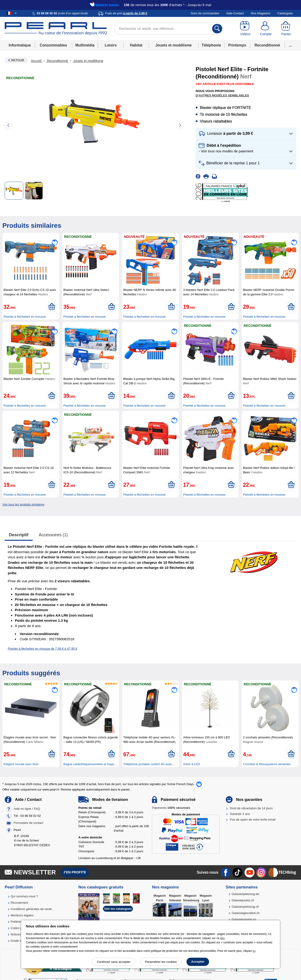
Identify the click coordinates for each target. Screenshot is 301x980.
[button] (246, 134)
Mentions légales (22, 915)
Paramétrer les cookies (161, 962)
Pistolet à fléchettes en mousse (25, 317)
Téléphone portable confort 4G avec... (149, 764)
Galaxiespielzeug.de (245, 894)
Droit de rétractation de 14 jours (251, 808)
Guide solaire (20, 941)
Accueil (37, 61)
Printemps (237, 45)
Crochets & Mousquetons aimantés (267, 764)
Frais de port (126, 13)
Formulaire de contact (28, 823)
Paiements (171, 808)
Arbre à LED (192, 764)
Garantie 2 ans (240, 814)
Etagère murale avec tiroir (21, 764)
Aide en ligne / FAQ (27, 809)
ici (254, 951)
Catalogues (285, 13)
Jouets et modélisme (174, 45)
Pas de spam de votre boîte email (253, 820)
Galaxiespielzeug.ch (245, 907)
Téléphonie (211, 45)
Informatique (20, 45)
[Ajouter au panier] (52, 307)
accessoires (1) (53, 535)
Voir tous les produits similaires (23, 504)
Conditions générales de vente (31, 909)
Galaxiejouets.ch (243, 900)
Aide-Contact (235, 13)
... (291, 45)
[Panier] (286, 29)
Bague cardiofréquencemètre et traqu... (90, 764)
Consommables (53, 45)
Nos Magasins (261, 13)
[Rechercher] (217, 29)
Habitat (136, 45)
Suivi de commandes (205, 13)
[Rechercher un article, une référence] (169, 29)
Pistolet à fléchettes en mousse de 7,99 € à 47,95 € (43, 649)
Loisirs (111, 45)
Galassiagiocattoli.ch (246, 913)
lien (222, 938)
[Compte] (266, 29)
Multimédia (85, 45)
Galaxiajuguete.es (244, 919)
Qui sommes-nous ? (24, 896)
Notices (16, 934)
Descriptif (19, 535)
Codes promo (20, 928)
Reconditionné (267, 45)
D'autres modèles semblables (222, 95)
